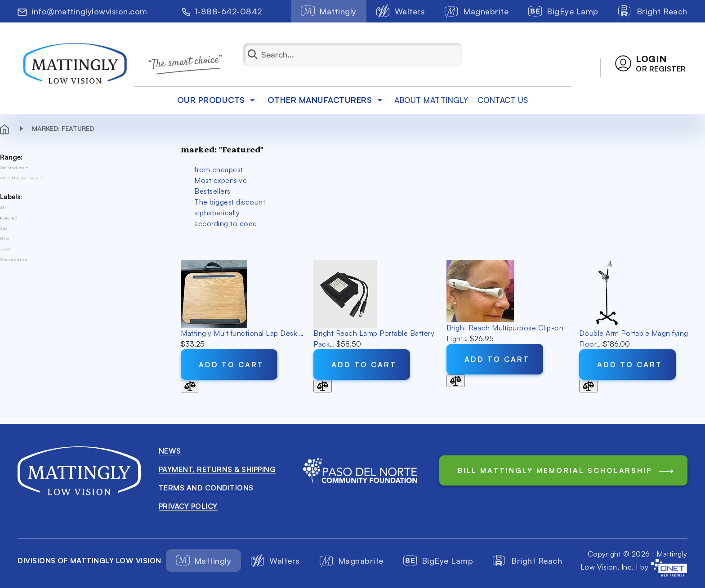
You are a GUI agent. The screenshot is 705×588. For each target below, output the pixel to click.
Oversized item (14, 259)
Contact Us (503, 100)
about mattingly (431, 100)
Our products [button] (218, 100)
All (2, 207)
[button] (651, 63)
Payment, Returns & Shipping (217, 469)
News (170, 451)
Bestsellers (212, 191)
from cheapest (219, 169)
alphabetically (217, 213)
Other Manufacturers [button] (327, 100)
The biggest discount (230, 202)
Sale (4, 228)
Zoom (6, 249)
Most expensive (221, 180)
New (5, 238)
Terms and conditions (206, 488)
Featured (9, 218)
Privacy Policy (188, 506)
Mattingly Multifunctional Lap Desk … (242, 333)
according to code (226, 223)
